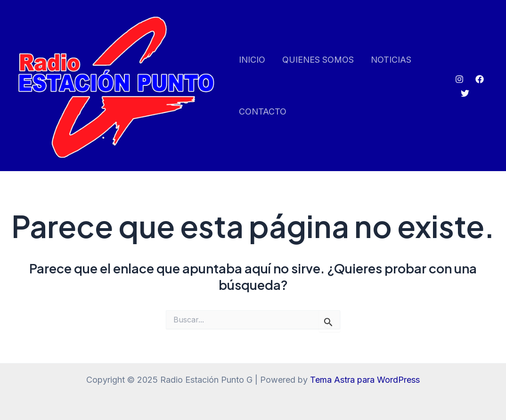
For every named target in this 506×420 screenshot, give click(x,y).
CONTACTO (263, 111)
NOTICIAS (391, 60)
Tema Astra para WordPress (365, 380)
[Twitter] (465, 93)
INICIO (252, 60)
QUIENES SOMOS (318, 60)
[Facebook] (480, 79)
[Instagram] (459, 79)
